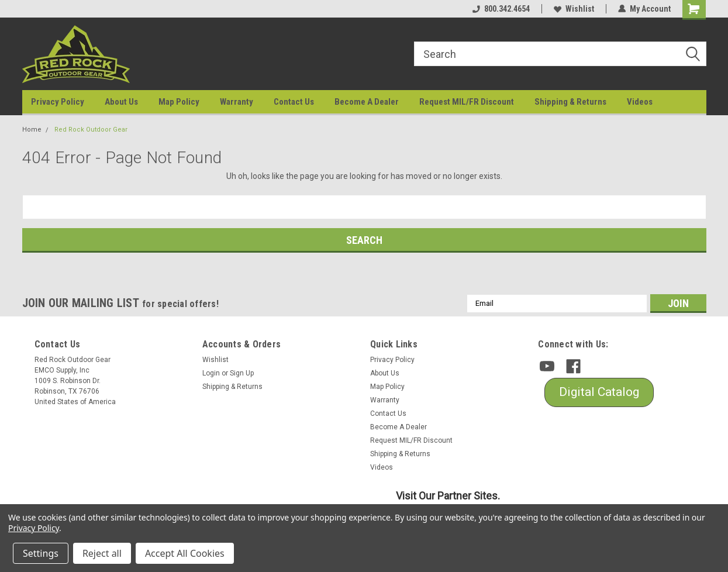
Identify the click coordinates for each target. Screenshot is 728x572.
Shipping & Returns (570, 102)
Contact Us (294, 102)
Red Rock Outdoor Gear (91, 130)
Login (211, 373)
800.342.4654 (501, 9)
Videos (640, 102)
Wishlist (574, 9)
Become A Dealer (367, 102)
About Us (121, 102)
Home (32, 130)
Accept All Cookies (185, 553)
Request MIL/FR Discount (467, 102)
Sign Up (242, 373)
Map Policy (179, 102)
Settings (41, 553)
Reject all (102, 553)
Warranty (237, 102)
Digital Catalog (599, 392)
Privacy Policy (58, 102)
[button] (599, 392)
